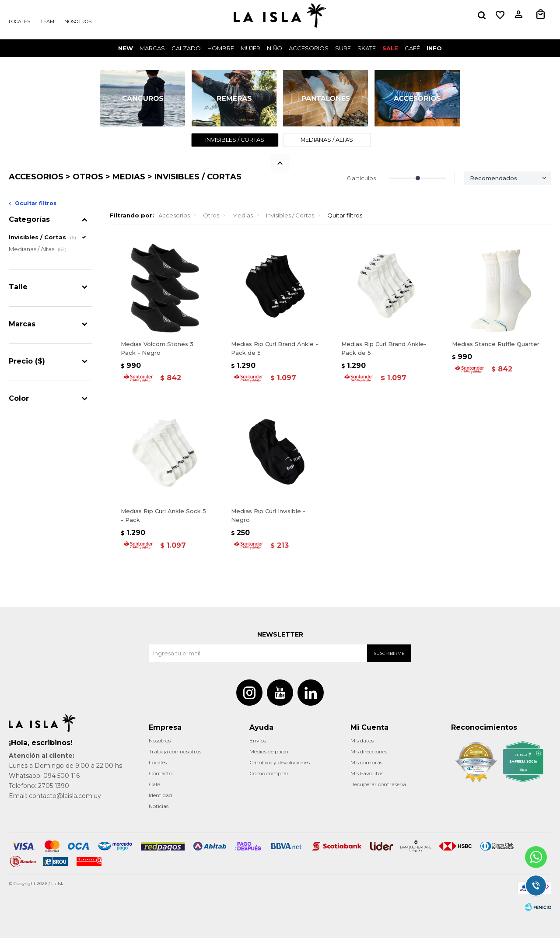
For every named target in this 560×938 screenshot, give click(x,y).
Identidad (160, 795)
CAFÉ (412, 48)
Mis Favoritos (367, 773)
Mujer (250, 48)
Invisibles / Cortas (290, 215)
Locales (19, 21)
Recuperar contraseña (378, 784)
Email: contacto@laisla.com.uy (55, 796)
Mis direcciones (369, 751)
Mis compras (366, 762)
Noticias (159, 806)
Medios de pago (269, 751)
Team (47, 21)
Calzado (186, 48)
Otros (211, 215)
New (126, 48)
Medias (243, 215)
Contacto (161, 773)
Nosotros (78, 21)
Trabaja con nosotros (175, 751)
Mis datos (362, 740)
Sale (390, 48)
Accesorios (309, 48)
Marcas (152, 48)
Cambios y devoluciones (280, 762)
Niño (275, 48)
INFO (434, 48)
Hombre (221, 48)
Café (154, 784)
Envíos (258, 740)
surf (343, 48)
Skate (367, 48)
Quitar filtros (345, 215)
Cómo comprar (269, 773)
